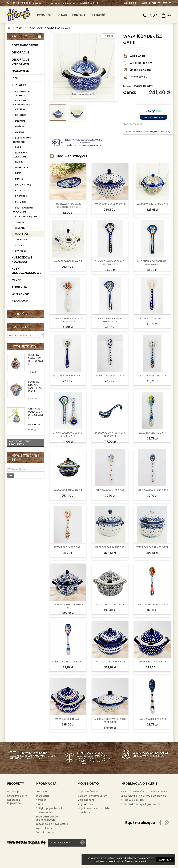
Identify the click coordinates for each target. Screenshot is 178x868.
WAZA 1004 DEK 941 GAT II (110, 605)
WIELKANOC (20, 294)
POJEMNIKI (21, 196)
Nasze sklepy (44, 828)
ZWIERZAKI (21, 251)
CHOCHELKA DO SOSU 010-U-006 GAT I (152, 263)
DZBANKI (20, 121)
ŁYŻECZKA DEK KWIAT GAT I (68, 376)
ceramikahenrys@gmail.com (142, 804)
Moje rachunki (86, 800)
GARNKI (19, 132)
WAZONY (20, 228)
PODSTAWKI (22, 190)
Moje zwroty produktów (92, 796)
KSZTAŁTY (19, 85)
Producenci (21, 327)
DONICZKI (21, 115)
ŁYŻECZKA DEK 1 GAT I (152, 318)
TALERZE (19, 222)
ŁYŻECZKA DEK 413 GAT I (152, 433)
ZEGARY (19, 245)
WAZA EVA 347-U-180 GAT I (152, 204)
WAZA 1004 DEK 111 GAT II (68, 261)
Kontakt (79, 15)
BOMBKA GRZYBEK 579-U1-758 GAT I (36, 386)
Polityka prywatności (49, 808)
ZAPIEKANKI (21, 240)
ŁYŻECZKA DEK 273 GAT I (152, 719)
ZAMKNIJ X (165, 860)
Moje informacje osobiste (94, 808)
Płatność (98, 15)
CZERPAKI (20, 109)
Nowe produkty (24, 346)
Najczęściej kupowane (14, 801)
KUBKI (18, 147)
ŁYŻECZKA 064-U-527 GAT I (110, 490)
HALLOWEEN (20, 71)
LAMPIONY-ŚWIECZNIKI (20, 155)
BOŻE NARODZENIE (25, 45)
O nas (62, 15)
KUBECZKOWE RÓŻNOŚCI (22, 140)
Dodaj (111, 36)
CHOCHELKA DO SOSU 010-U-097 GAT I (68, 434)
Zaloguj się (130, 3)
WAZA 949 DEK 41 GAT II (68, 719)
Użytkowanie (43, 812)
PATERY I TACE (23, 185)
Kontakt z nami (45, 832)
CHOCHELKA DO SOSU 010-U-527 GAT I (110, 320)
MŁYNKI (19, 179)
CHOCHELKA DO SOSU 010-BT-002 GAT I (110, 263)
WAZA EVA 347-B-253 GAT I (110, 547)
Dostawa (41, 792)
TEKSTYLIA (19, 287)
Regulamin (42, 796)
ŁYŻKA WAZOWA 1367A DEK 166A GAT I (110, 434)
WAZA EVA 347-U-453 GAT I (152, 547)
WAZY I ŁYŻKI (22, 234)
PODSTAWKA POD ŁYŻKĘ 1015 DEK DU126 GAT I (68, 206)
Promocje (13, 792)
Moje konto (88, 783)
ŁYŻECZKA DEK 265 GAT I (152, 376)
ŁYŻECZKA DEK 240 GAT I (110, 376)
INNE (15, 78)
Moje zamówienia (88, 792)
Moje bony (84, 812)
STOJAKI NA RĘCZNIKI (27, 217)
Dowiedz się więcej (135, 861)
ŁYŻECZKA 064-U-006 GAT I (68, 662)
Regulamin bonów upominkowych (47, 818)
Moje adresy (85, 804)
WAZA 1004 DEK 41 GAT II (68, 490)
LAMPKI (19, 162)
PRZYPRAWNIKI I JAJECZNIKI (23, 210)
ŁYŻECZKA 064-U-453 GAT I (152, 490)
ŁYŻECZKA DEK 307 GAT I (68, 547)
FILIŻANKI (20, 127)
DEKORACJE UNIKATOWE (21, 62)
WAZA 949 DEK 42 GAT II (152, 662)
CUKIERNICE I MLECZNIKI (21, 94)
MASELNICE (21, 167)
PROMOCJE (45, 15)
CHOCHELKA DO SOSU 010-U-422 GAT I (68, 320)
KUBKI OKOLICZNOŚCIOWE (26, 271)
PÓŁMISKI (20, 202)
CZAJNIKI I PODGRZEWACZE (22, 102)
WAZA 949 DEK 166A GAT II (110, 662)
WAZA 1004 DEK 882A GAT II (110, 204)
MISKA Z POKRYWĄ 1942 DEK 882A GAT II (110, 721)
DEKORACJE (20, 52)
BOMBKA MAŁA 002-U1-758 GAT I (36, 360)
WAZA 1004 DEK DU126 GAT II (68, 606)
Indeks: (128, 86)
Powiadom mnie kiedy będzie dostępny (148, 132)
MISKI (18, 173)
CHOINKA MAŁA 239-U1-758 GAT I (36, 413)
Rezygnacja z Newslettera (52, 824)
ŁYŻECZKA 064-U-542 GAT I (152, 605)
